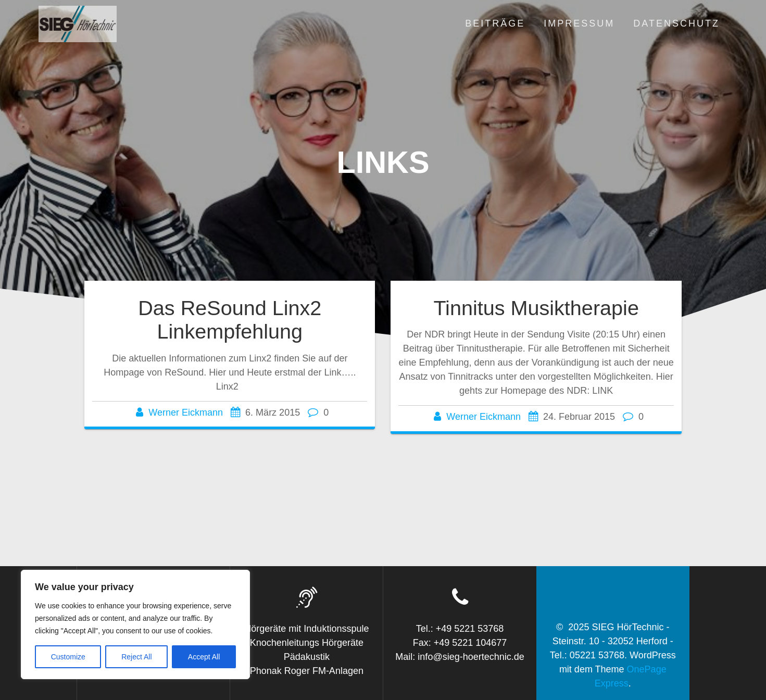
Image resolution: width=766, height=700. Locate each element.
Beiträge (495, 23)
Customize (68, 657)
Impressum (579, 23)
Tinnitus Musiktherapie (536, 308)
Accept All (204, 657)
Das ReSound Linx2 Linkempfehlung (230, 320)
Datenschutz (676, 23)
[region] (135, 624)
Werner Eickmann (186, 413)
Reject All (136, 657)
